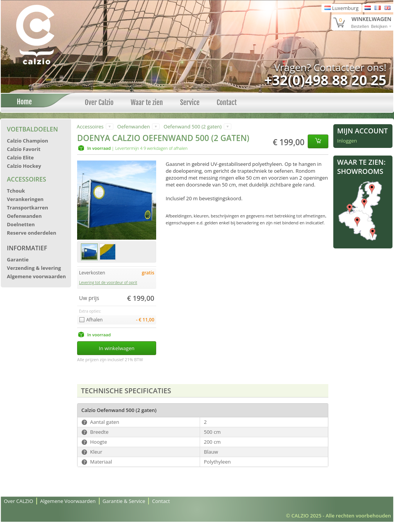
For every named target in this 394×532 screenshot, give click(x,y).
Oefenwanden (24, 216)
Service (190, 102)
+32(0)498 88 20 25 (325, 80)
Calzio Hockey (24, 166)
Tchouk (16, 191)
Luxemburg (342, 8)
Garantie (18, 260)
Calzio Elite (20, 157)
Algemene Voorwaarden (68, 501)
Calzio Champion (27, 141)
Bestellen (360, 26)
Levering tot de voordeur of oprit (108, 282)
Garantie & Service (124, 501)
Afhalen (94, 320)
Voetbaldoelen (32, 129)
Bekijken (379, 26)
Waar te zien (147, 102)
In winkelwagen (117, 348)
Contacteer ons (349, 67)
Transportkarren (27, 208)
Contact (227, 102)
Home (22, 102)
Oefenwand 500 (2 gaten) (192, 127)
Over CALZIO (19, 501)
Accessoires (27, 179)
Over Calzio (99, 102)
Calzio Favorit (24, 149)
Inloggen (347, 141)
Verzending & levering (34, 268)
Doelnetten (21, 224)
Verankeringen (25, 199)
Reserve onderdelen (31, 233)
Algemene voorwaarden (36, 276)
